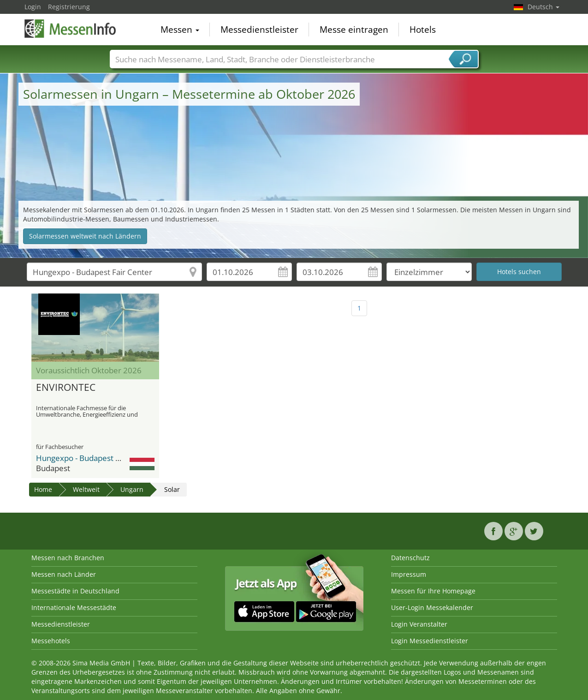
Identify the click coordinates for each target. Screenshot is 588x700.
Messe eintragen (354, 30)
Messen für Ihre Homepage (433, 591)
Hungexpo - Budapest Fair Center (96, 458)
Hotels (423, 30)
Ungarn (132, 489)
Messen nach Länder (64, 574)
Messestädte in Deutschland (75, 591)
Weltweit (86, 489)
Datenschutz (410, 558)
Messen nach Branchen (68, 558)
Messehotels (51, 641)
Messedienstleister (259, 30)
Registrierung (69, 7)
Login (33, 7)
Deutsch (543, 7)
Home (43, 489)
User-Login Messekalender (432, 607)
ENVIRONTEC (66, 388)
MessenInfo (71, 29)
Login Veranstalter (419, 624)
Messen (180, 30)
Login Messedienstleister (430, 641)
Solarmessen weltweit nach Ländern (85, 236)
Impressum (409, 574)
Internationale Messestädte (74, 607)
